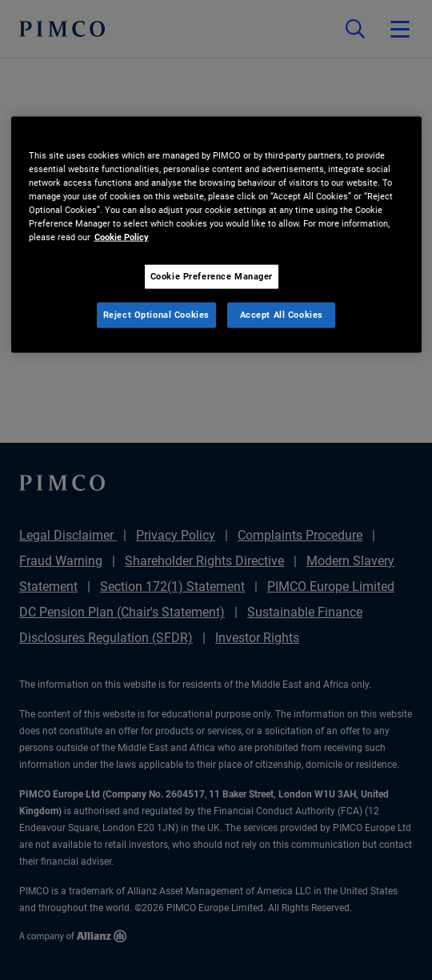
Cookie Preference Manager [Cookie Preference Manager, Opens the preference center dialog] (212, 276)
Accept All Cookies (282, 315)
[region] (216, 234)
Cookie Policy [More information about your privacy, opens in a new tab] (122, 237)
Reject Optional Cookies (156, 315)
